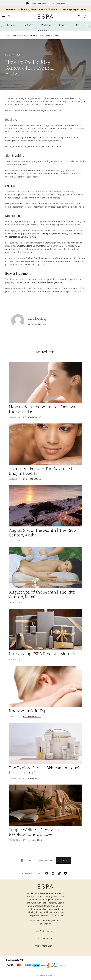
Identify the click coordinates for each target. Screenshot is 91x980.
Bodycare (28, 25)
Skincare (11, 25)
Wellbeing (46, 25)
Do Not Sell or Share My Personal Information (46, 922)
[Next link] (89, 26)
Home (6, 35)
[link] (79, 17)
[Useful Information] (46, 946)
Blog (14, 35)
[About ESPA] (46, 938)
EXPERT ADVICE (13, 55)
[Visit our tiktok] (59, 873)
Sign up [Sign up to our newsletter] (64, 861)
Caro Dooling (37, 318)
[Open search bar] (9, 17)
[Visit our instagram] (53, 873)
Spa (77, 25)
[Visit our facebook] (47, 873)
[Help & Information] (46, 931)
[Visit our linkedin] (66, 873)
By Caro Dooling (32, 417)
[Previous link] (2, 26)
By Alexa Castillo (33, 840)
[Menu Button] (4, 17)
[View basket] (86, 17)
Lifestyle (63, 25)
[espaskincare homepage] (46, 17)
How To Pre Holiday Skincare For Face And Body (39, 35)
